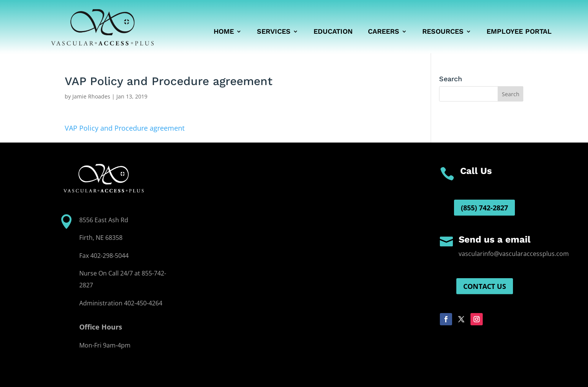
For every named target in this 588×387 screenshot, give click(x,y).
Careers (384, 32)
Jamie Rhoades (91, 96)
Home (224, 32)
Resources (443, 32)
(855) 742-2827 (484, 208)
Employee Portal (519, 32)
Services (274, 32)
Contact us (485, 286)
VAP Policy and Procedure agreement (125, 128)
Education (333, 32)
